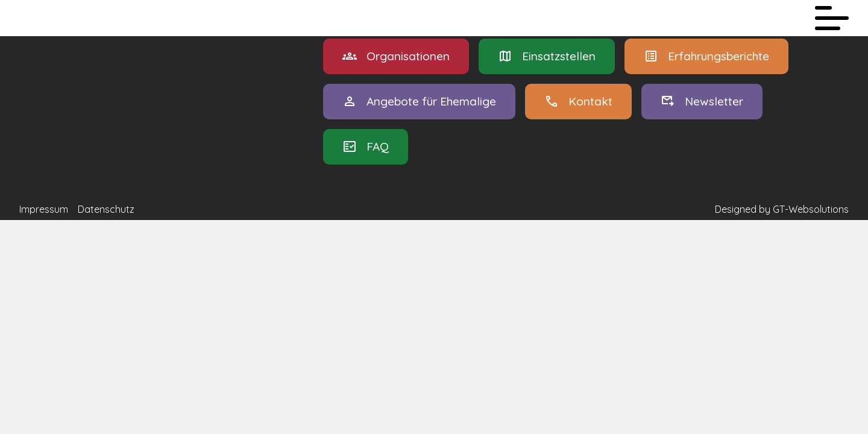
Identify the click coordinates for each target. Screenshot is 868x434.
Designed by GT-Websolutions (782, 209)
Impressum (44, 209)
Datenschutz (106, 209)
